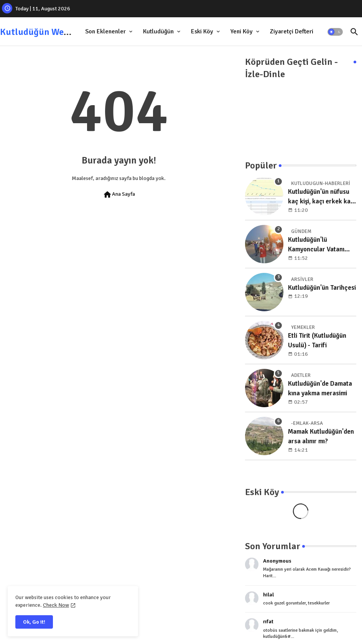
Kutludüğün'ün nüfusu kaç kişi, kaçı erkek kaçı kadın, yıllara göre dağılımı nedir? (322, 197)
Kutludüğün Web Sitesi (47, 32)
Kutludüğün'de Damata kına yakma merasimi (320, 389)
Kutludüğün (158, 31)
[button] (335, 32)
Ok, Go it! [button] (34, 622)
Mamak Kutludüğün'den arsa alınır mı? (321, 437)
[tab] (109, 32)
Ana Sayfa (119, 195)
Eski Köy (202, 31)
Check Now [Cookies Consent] (56, 605)
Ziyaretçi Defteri (292, 31)
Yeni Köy (242, 31)
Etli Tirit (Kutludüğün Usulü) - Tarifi (317, 341)
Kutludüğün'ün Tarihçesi (322, 288)
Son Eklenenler (105, 31)
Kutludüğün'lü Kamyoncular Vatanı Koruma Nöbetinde (316, 245)
